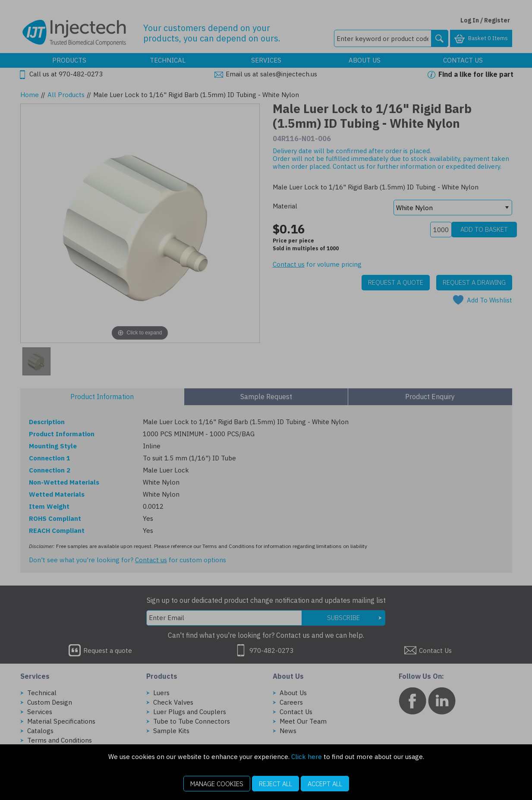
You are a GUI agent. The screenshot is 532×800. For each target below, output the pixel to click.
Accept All (325, 784)
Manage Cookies (217, 784)
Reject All (275, 784)
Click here (307, 757)
